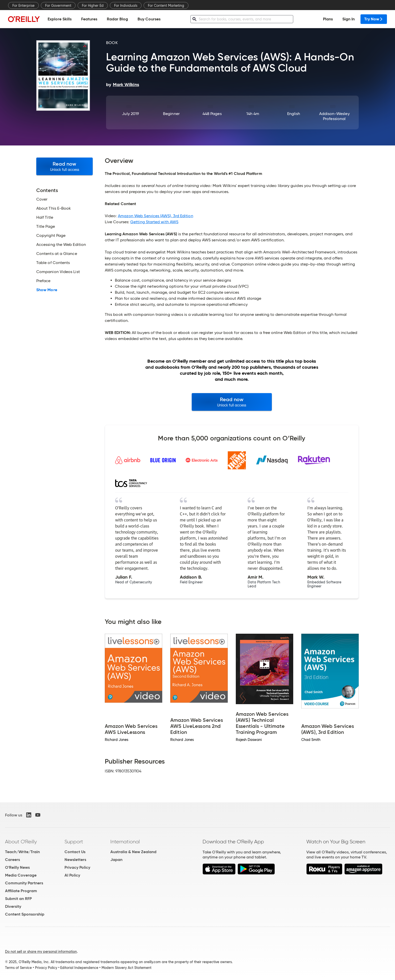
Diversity (13, 906)
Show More (47, 290)
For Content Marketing (166, 6)
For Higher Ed (93, 6)
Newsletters (75, 860)
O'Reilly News (17, 867)
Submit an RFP (18, 899)
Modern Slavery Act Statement (126, 968)
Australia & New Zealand (133, 852)
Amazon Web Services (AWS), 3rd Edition (156, 216)
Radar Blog (117, 19)
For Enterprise (23, 6)
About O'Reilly (21, 842)
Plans (328, 19)
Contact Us (75, 852)
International (125, 842)
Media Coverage (21, 875)
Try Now (374, 19)
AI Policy (72, 875)
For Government (58, 6)
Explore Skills (60, 19)
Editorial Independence (79, 968)
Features (89, 19)
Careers (12, 860)
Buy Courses (149, 19)
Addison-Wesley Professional (334, 116)
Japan (116, 860)
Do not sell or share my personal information (41, 952)
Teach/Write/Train (22, 852)
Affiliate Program (21, 891)
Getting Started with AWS (154, 222)
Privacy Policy (77, 867)
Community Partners (24, 883)
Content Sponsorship (25, 914)
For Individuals (126, 6)
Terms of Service (18, 968)
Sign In (349, 19)
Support (74, 842)
